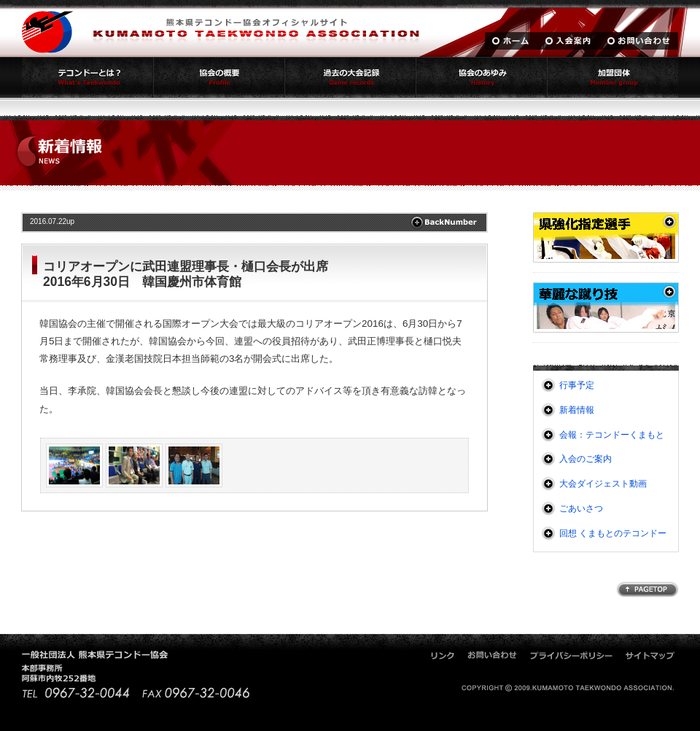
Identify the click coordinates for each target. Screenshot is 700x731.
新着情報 (577, 410)
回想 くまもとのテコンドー (613, 533)
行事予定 (577, 385)
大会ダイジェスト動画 (603, 484)
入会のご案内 (586, 459)
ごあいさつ (581, 508)
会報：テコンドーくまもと (612, 435)
